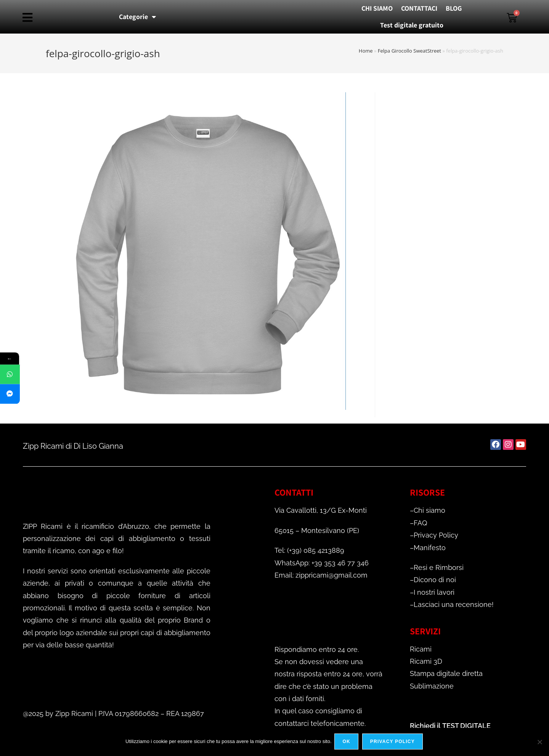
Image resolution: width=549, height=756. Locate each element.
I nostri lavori (434, 592)
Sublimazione (432, 686)
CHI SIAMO (377, 8)
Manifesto (430, 548)
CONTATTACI (419, 8)
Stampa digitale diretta (446, 673)
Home (366, 51)
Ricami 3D (426, 661)
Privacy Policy (436, 535)
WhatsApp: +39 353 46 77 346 (322, 563)
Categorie (137, 17)
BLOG (454, 8)
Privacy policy (393, 742)
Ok (347, 742)
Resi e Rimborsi (439, 567)
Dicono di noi (435, 580)
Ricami (421, 649)
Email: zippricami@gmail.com (321, 575)
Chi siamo (429, 510)
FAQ (420, 523)
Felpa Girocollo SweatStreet (409, 51)
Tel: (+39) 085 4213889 (309, 550)
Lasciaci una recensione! (454, 604)
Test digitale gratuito (412, 25)
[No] (539, 742)
